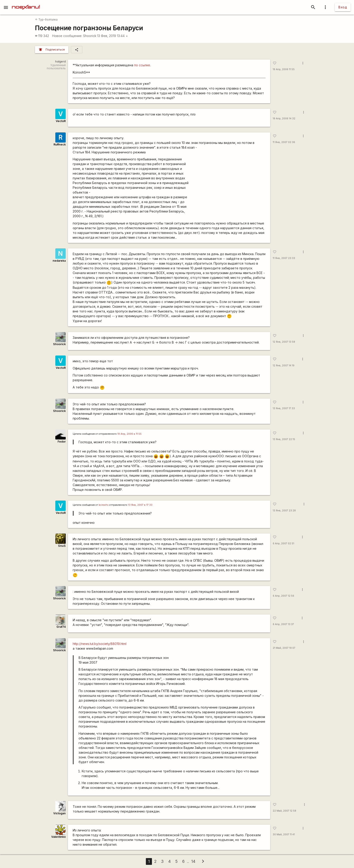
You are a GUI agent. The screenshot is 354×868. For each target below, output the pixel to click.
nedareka (59, 261)
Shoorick (90, 36)
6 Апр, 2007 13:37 (283, 624)
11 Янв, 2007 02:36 (284, 142)
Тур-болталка (46, 20)
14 (193, 861)
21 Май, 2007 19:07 (284, 648)
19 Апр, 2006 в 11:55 (129, 434)
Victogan (59, 813)
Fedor (62, 442)
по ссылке (142, 65)
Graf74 (61, 627)
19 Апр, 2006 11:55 (284, 69)
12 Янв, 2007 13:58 (284, 342)
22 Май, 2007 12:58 (284, 811)
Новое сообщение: (67, 36)
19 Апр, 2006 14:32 (284, 119)
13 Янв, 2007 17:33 (284, 408)
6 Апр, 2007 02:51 (283, 544)
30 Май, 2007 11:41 (284, 835)
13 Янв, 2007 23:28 (284, 511)
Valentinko (58, 837)
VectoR (61, 121)
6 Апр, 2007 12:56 (283, 596)
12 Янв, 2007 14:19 (284, 366)
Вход (343, 7)
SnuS (62, 546)
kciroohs (104, 505)
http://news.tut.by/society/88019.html (100, 644)
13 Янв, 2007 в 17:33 (140, 505)
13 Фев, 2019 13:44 (113, 36)
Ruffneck (60, 144)
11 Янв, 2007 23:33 (284, 258)
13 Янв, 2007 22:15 (284, 439)
